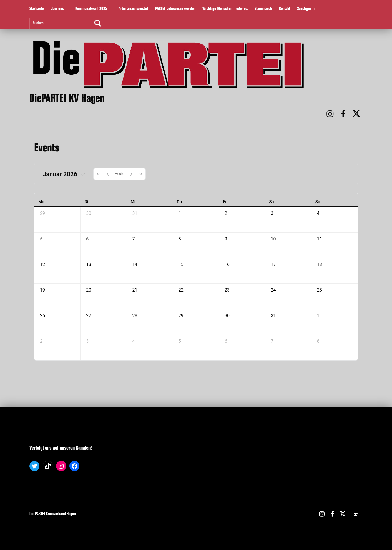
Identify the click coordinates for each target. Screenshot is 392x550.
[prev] (108, 174)
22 (181, 290)
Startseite (37, 9)
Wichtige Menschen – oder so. (225, 9)
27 (89, 316)
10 (273, 239)
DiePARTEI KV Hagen (67, 100)
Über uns (57, 9)
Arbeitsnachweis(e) (133, 9)
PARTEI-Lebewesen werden (175, 9)
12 (42, 264)
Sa (271, 202)
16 (227, 264)
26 (42, 316)
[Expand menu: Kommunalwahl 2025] (110, 9)
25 (320, 290)
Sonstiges (304, 9)
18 (320, 264)
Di (86, 202)
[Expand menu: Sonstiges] (315, 9)
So (318, 202)
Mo (41, 202)
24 (273, 290)
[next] (131, 174)
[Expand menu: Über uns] (67, 9)
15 (181, 264)
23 (227, 290)
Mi (133, 202)
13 (89, 264)
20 (89, 290)
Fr (225, 202)
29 (42, 213)
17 (273, 264)
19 (42, 290)
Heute (119, 174)
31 (135, 213)
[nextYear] (141, 174)
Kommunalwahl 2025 (91, 9)
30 (89, 213)
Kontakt (285, 9)
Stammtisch (263, 9)
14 (135, 264)
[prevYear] (98, 174)
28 (135, 316)
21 (135, 290)
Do (179, 202)
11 (320, 239)
